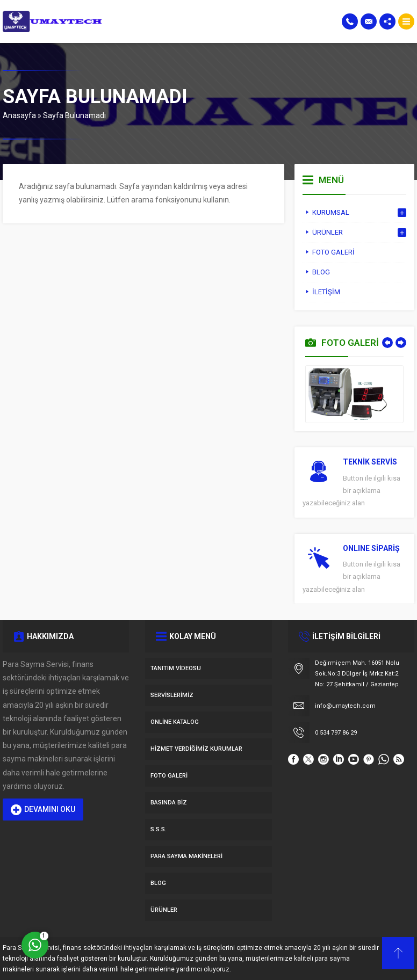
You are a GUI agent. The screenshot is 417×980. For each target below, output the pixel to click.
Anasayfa (19, 115)
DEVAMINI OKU (43, 810)
